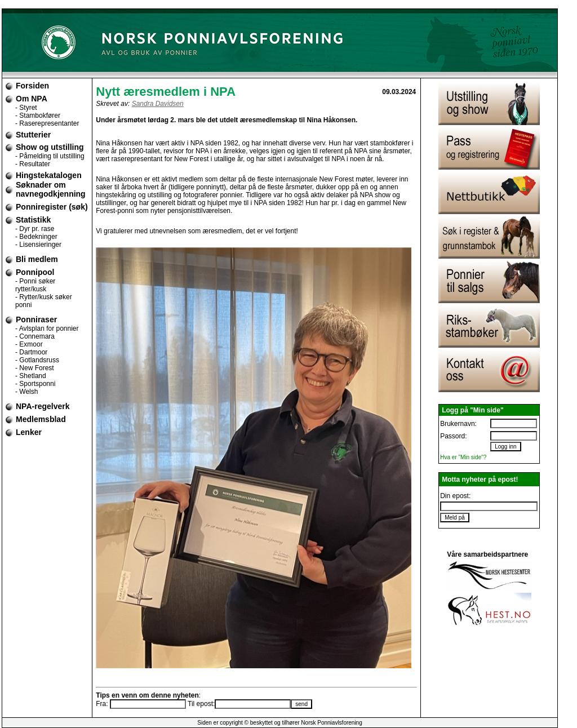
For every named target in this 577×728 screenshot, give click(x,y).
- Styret (26, 108)
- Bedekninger (36, 237)
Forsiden (32, 86)
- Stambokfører (38, 116)
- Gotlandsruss (37, 360)
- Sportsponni (35, 384)
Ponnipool (35, 272)
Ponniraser (36, 319)
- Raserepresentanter (47, 123)
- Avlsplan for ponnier (47, 329)
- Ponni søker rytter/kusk (35, 285)
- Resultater (33, 164)
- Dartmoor (31, 352)
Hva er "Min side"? (463, 457)
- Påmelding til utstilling (50, 156)
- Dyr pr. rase (35, 229)
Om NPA (32, 99)
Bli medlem (37, 259)
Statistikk (33, 220)
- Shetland (31, 376)
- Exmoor (29, 344)
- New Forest (35, 368)
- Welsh (26, 392)
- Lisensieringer (38, 245)
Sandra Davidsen (158, 104)
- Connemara (35, 336)
